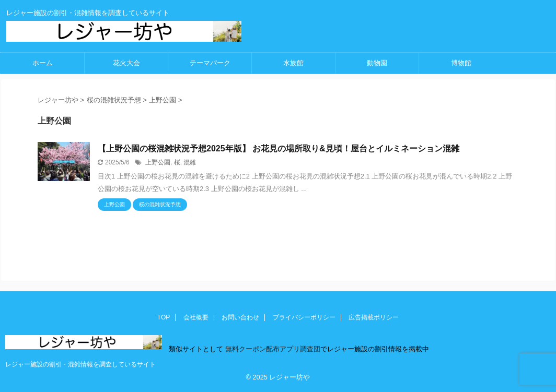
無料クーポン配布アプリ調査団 (272, 349)
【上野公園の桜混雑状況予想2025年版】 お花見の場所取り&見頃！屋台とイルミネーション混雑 (279, 149)
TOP (164, 317)
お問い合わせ (240, 317)
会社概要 (196, 317)
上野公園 (158, 162)
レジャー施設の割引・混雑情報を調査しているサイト (80, 364)
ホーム (43, 63)
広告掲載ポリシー (374, 317)
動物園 (377, 63)
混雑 (190, 162)
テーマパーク (210, 63)
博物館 (461, 63)
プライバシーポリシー (304, 317)
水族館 (293, 63)
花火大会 (126, 63)
